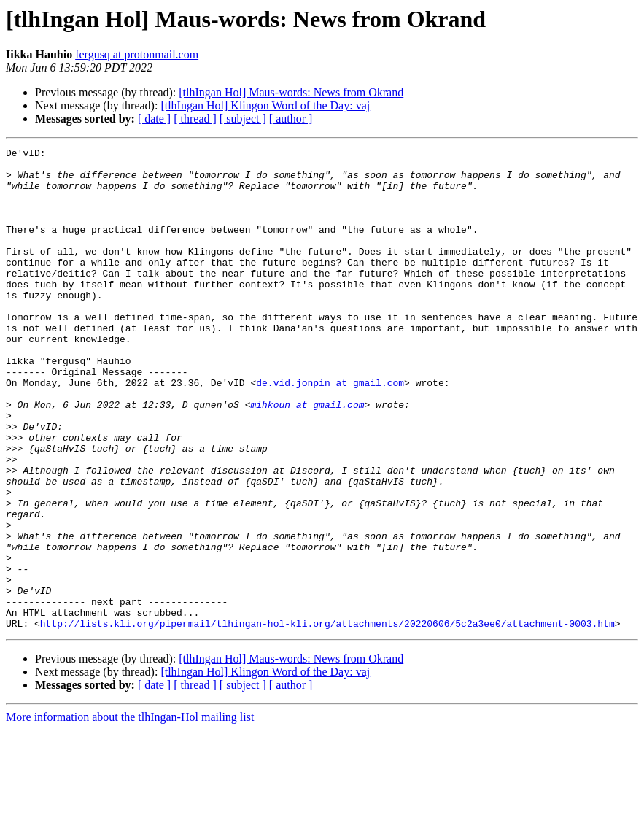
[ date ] (154, 119)
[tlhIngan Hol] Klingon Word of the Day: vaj (265, 105)
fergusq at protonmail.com (137, 54)
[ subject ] (243, 119)
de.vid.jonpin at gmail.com (330, 431)
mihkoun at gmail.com (307, 457)
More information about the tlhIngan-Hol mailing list (130, 813)
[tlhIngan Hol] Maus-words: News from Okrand (291, 92)
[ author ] (291, 119)
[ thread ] (195, 119)
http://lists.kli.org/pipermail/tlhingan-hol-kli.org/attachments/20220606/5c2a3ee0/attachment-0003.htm (327, 719)
